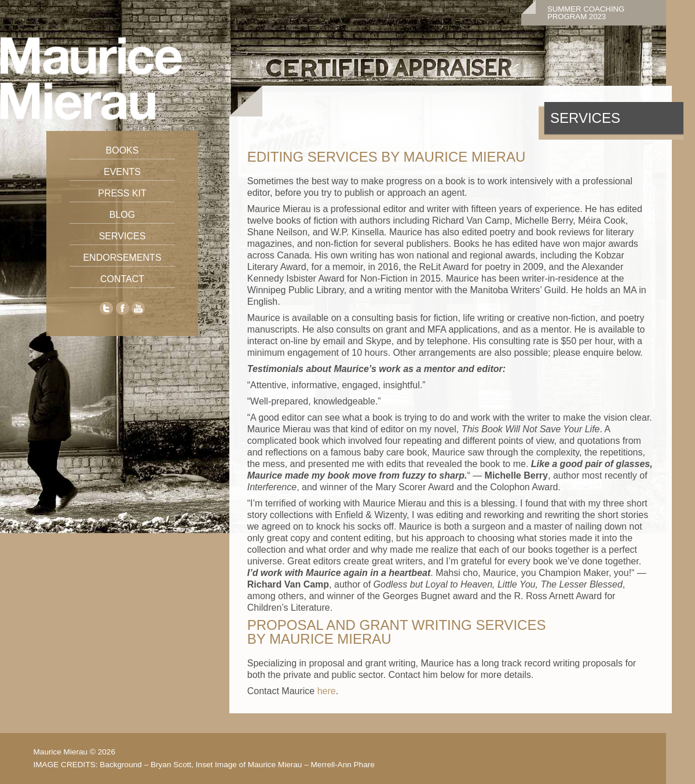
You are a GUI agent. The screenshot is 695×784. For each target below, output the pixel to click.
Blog (122, 215)
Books (122, 150)
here (327, 691)
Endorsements (122, 258)
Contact (122, 279)
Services (122, 236)
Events (122, 172)
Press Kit (122, 193)
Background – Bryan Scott (145, 765)
